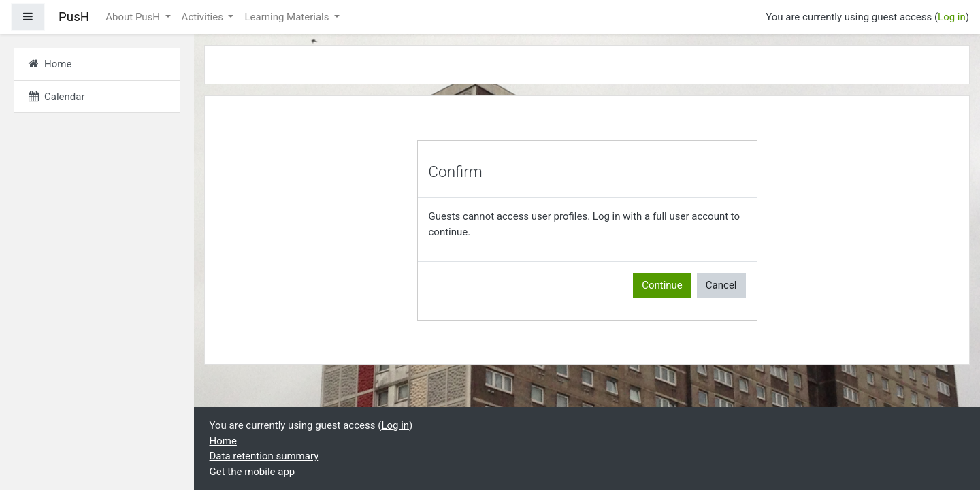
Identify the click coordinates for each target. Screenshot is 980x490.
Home (223, 441)
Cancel (721, 285)
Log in (952, 17)
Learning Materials (288, 17)
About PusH (134, 17)
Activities (204, 17)
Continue (662, 285)
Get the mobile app (252, 472)
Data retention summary (264, 456)
